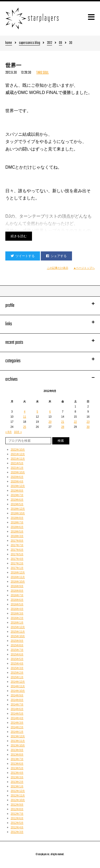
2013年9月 (17, 750)
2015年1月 (17, 677)
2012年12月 (18, 791)
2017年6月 (17, 550)
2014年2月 (17, 727)
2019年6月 (17, 500)
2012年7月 (17, 814)
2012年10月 (18, 800)
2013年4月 (17, 773)
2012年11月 (18, 796)
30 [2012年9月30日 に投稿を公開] (88, 427)
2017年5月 (17, 554)
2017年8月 (17, 541)
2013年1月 (17, 786)
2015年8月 (17, 645)
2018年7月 (17, 522)
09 (61, 43)
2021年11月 (18, 459)
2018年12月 (18, 509)
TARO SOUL (42, 73)
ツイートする (23, 256)
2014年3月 (17, 723)
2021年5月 (17, 463)
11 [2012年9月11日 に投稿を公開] (25, 417)
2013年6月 (17, 764)
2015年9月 (17, 641)
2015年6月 (17, 654)
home (9, 43)
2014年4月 (17, 718)
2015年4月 (17, 664)
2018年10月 (18, 513)
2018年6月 (17, 527)
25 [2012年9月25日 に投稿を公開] (25, 427)
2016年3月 (17, 614)
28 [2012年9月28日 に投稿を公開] (63, 427)
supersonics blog (29, 43)
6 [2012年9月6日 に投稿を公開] (50, 412)
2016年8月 (17, 591)
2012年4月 (17, 827)
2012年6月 (17, 818)
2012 (49, 43)
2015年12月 (18, 627)
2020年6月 (17, 477)
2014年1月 (17, 732)
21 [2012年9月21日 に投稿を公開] (63, 422)
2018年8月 (17, 518)
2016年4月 (17, 609)
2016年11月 (18, 577)
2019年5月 (17, 504)
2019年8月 (17, 491)
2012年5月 (17, 823)
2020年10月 (18, 472)
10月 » (18, 432)
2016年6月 (17, 600)
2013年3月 (17, 777)
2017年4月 (17, 559)
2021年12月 (18, 454)
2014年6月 (17, 709)
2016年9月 (17, 586)
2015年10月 (18, 636)
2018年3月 (17, 536)
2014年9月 (17, 695)
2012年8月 (17, 809)
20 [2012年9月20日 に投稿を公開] (50, 422)
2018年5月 (17, 532)
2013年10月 (18, 746)
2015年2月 (17, 673)
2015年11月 (18, 632)
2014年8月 (17, 700)
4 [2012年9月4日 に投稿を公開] (25, 412)
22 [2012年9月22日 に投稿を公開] (75, 422)
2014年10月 (18, 691)
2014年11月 (18, 686)
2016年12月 (18, 573)
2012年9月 (17, 805)
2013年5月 (17, 768)
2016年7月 (17, 595)
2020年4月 (17, 482)
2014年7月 (17, 705)
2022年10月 (18, 450)
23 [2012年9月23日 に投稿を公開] (88, 422)
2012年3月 (17, 832)
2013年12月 (18, 736)
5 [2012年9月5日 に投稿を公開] (37, 412)
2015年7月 (17, 650)
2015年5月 (17, 659)
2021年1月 (17, 468)
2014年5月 (17, 714)
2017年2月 (17, 563)
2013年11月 (18, 741)
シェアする (56, 256)
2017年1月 (17, 568)
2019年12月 (18, 486)
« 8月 (9, 432)
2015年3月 (17, 668)
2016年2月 (17, 618)
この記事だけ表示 (58, 268)
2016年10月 (18, 582)
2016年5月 (17, 604)
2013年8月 (17, 755)
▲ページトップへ (84, 268)
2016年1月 (17, 623)
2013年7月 (17, 759)
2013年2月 (17, 782)
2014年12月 (18, 682)
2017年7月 (17, 545)
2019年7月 (17, 495)
